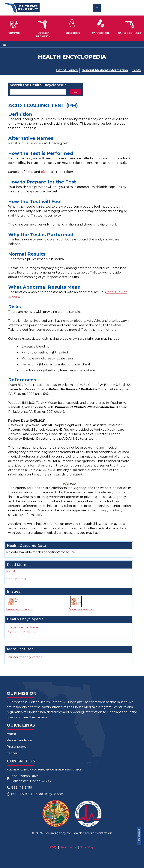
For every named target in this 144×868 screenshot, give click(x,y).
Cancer (12, 753)
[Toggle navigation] (97, 8)
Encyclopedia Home (23, 627)
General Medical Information (105, 70)
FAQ (53, 847)
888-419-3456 (21, 788)
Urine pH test (16, 579)
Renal (11, 571)
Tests (136, 70)
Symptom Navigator (23, 632)
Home (11, 734)
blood (45, 172)
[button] (14, 27)
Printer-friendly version (25, 657)
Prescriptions (16, 747)
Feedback (139, 836)
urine (30, 172)
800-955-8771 (22, 794)
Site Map (87, 847)
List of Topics (67, 70)
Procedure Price (19, 740)
